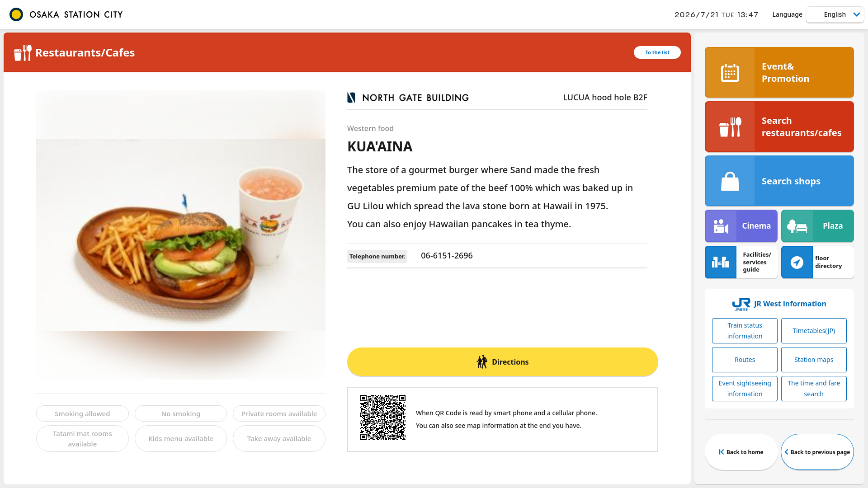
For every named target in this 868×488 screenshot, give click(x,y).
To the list (657, 52)
